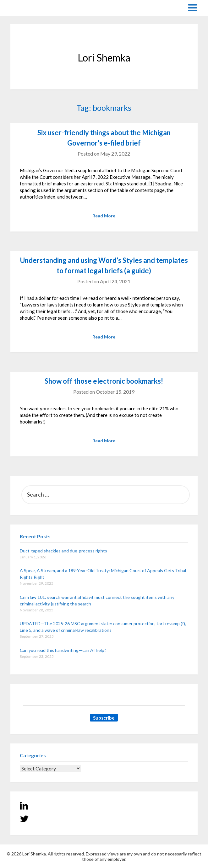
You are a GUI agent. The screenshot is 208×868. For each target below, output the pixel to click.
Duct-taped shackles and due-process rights (63, 551)
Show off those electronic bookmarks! (104, 381)
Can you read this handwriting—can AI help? (63, 650)
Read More (104, 216)
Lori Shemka (29, 7)
